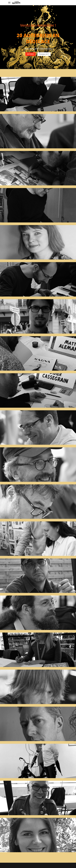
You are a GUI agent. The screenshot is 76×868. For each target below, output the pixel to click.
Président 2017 (44, 54)
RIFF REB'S (31, 54)
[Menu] (9, 3)
